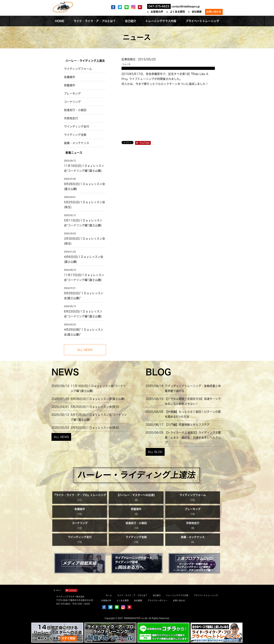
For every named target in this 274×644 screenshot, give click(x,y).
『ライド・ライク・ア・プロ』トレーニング (80, 495)
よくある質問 (177, 12)
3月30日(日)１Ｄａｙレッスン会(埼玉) (84, 241)
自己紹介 (157, 595)
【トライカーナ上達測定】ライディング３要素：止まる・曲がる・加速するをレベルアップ (193, 438)
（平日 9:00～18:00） (81, 604)
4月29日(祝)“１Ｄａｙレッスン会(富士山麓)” (84, 332)
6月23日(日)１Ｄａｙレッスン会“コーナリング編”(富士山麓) (83, 314)
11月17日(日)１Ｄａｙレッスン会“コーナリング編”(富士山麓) (84, 277)
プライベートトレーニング (206, 595)
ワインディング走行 (77, 126)
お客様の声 (157, 12)
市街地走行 (71, 118)
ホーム (109, 595)
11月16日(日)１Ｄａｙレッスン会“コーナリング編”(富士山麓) (84, 168)
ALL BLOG (155, 452)
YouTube (143, 143)
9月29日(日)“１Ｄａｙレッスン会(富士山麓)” (84, 296)
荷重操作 (70, 85)
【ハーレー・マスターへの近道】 (136, 495)
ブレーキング (72, 94)
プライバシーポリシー (157, 601)
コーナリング (72, 102)
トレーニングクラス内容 (177, 595)
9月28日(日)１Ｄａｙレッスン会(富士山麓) (84, 186)
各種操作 (70, 77)
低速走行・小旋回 (75, 110)
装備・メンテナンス (77, 143)
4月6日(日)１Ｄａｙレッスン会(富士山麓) (84, 259)
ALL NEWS (61, 437)
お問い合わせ (214, 12)
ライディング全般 (75, 135)
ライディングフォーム (78, 69)
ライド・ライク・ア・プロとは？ (132, 595)
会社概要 (197, 12)
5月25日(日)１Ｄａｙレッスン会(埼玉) (84, 205)
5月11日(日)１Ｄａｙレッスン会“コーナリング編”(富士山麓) (83, 223)
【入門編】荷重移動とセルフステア (187, 425)
